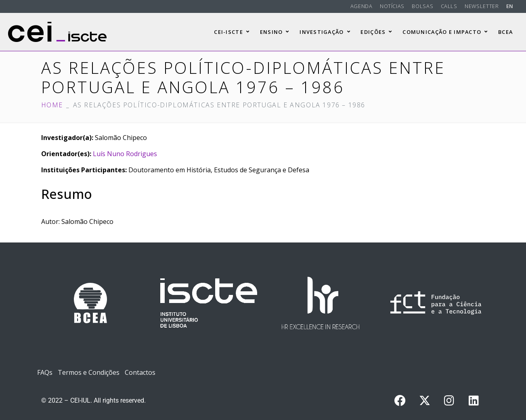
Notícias (392, 6)
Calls (449, 6)
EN (510, 6)
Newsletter (482, 6)
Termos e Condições (89, 372)
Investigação (325, 32)
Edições (376, 32)
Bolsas (422, 6)
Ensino (275, 32)
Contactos (140, 372)
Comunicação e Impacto (445, 32)
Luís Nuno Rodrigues (125, 154)
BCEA (505, 32)
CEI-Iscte (232, 32)
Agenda (361, 6)
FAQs (45, 372)
